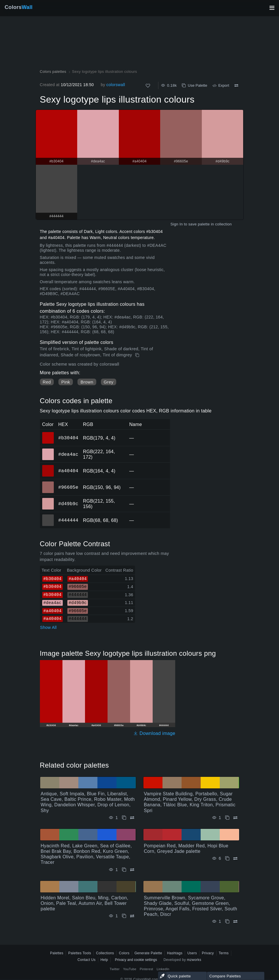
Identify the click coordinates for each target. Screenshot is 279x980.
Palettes (57, 953)
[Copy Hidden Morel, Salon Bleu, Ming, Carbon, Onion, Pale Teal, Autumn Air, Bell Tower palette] (124, 916)
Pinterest (146, 969)
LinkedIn (163, 969)
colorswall (116, 85)
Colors (19, 7)
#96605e (68, 487)
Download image (154, 733)
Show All (49, 627)
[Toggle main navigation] (272, 8)
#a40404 (68, 471)
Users (192, 953)
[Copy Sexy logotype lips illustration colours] (138, 355)
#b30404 (68, 438)
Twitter (115, 969)
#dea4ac (68, 454)
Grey (109, 382)
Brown (87, 382)
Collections (105, 953)
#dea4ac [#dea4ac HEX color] (48, 450)
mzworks (194, 960)
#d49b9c (68, 504)
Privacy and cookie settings (136, 960)
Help (104, 960)
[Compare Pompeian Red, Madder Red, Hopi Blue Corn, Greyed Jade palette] (235, 858)
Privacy (208, 953)
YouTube (130, 969)
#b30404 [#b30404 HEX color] (48, 434)
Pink (66, 382)
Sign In (177, 224)
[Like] (148, 86)
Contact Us (87, 960)
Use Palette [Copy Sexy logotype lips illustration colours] (194, 85)
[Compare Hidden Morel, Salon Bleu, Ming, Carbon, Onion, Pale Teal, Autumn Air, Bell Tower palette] (132, 916)
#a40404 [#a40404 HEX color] (48, 467)
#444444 (68, 520)
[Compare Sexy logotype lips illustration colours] (236, 86)
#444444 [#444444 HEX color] (48, 516)
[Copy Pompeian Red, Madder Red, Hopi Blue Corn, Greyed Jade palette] (227, 858)
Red (47, 382)
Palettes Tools (80, 953)
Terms (224, 953)
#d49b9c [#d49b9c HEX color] (48, 500)
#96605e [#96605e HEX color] (48, 483)
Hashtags (175, 953)
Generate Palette (148, 953)
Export (221, 85)
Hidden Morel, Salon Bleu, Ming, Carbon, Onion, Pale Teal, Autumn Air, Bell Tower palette (85, 903)
